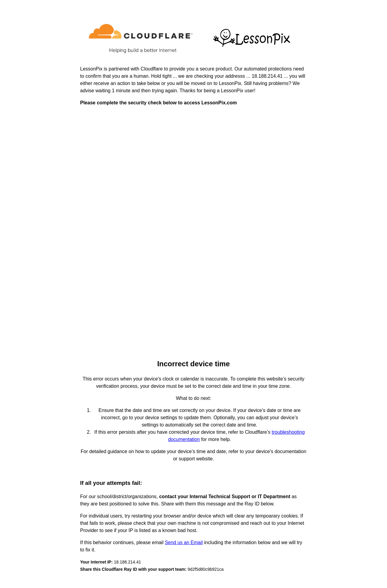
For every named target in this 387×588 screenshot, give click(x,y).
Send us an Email (184, 542)
